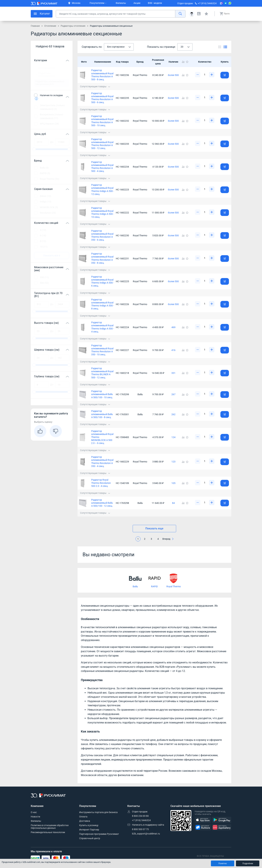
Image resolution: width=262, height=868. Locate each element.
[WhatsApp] (230, 3)
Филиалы (121, 3)
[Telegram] (226, 3)
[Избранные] (206, 14)
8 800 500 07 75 (140, 829)
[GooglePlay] (222, 820)
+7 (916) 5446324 (207, 3)
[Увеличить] (212, 75)
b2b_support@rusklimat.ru (146, 834)
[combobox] (119, 47)
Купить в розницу (89, 825)
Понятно (223, 863)
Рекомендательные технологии (48, 832)
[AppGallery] (222, 827)
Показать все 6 (52, 256)
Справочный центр (90, 838)
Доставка (85, 821)
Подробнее (248, 863)
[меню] (42, 14)
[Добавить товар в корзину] (225, 75)
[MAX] (221, 3)
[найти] (180, 14)
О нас (34, 812)
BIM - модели (155, 3)
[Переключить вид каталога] (220, 47)
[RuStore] (203, 827)
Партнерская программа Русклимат (99, 834)
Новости (35, 817)
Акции (137, 3)
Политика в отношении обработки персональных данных (50, 827)
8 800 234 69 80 (140, 816)
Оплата (83, 817)
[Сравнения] (199, 14)
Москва (74, 3)
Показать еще (154, 528)
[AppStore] (203, 820)
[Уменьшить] (198, 75)
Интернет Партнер (89, 830)
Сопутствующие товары (95, 86)
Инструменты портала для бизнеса (98, 812)
